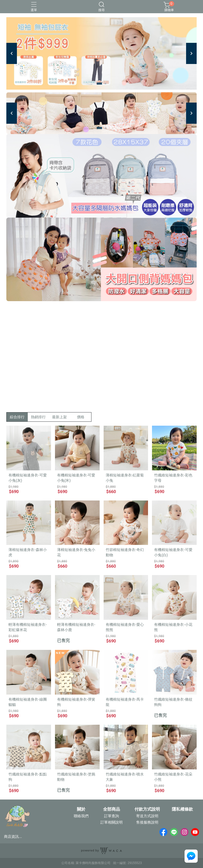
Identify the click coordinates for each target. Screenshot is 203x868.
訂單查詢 (112, 816)
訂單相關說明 (112, 822)
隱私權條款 (182, 809)
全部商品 (112, 809)
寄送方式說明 (147, 816)
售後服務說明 (147, 822)
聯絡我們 (81, 816)
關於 (81, 809)
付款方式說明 (147, 809)
